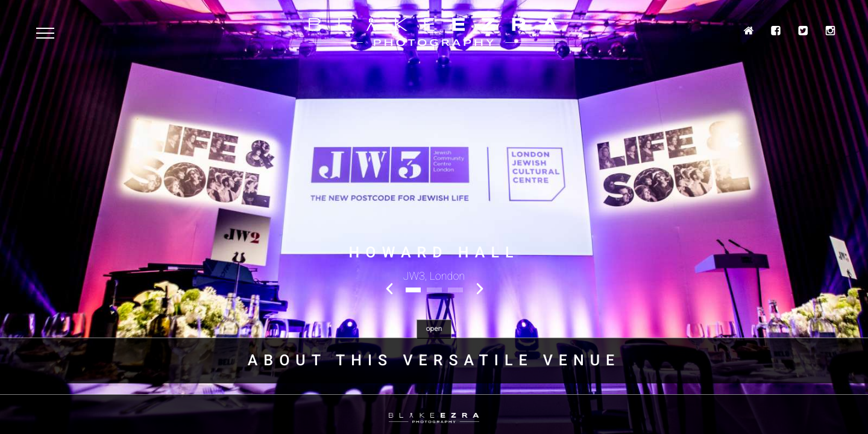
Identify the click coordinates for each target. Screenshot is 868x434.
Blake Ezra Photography (434, 32)
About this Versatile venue (434, 361)
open (434, 329)
